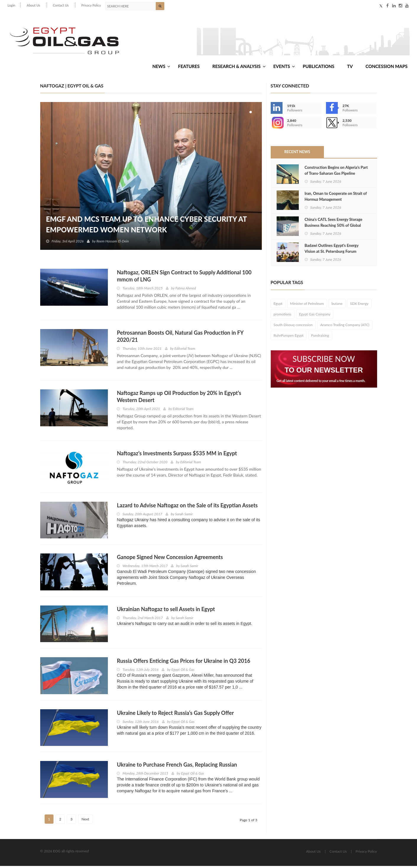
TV (350, 68)
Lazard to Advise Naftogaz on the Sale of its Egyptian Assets (187, 507)
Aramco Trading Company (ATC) (345, 327)
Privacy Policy (91, 5)
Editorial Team (185, 350)
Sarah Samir (184, 516)
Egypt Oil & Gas (183, 672)
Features (189, 68)
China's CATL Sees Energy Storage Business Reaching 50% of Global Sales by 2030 (334, 227)
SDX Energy (359, 306)
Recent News (297, 154)
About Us (33, 5)
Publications (318, 68)
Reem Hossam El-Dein (113, 243)
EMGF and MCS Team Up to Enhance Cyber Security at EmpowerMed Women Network (148, 226)
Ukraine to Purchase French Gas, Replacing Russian (177, 767)
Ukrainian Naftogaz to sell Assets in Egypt (166, 611)
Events (284, 68)
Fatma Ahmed (186, 290)
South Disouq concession (293, 327)
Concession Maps (387, 68)
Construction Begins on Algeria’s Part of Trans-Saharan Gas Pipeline (336, 172)
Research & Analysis (239, 68)
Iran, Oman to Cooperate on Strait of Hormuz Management (336, 198)
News (161, 68)
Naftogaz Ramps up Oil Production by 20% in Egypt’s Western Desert (179, 399)
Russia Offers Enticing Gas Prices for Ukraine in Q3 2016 (183, 663)
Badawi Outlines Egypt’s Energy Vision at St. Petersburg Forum (332, 250)
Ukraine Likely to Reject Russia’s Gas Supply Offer (175, 715)
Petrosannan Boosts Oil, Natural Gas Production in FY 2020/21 (180, 338)
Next (85, 821)
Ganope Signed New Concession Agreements (170, 559)
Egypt (278, 306)
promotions (283, 316)
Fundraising (320, 337)
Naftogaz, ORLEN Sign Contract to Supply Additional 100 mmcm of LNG (184, 278)
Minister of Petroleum (307, 306)
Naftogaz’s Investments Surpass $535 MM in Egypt (177, 455)
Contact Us (61, 5)
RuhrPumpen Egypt (289, 337)
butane (337, 306)
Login (12, 5)
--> (277, 125)
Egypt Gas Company (315, 316)
